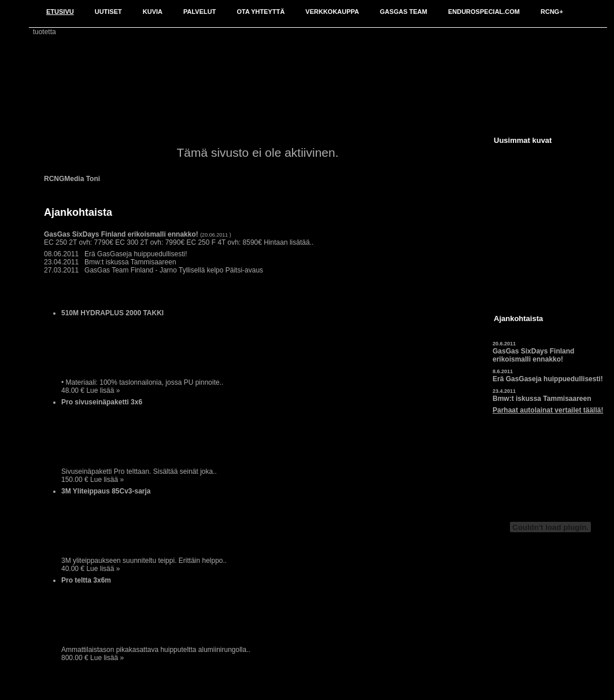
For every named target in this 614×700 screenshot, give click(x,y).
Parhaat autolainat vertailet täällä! (548, 410)
